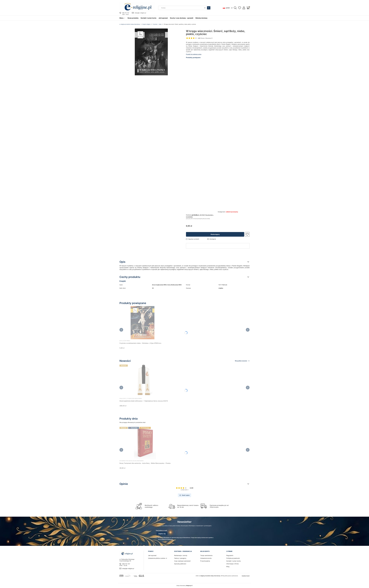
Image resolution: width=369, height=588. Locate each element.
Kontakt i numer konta (233, 561)
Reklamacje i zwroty (181, 555)
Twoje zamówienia (206, 555)
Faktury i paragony (180, 558)
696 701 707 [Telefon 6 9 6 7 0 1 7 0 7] (126, 13)
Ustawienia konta (206, 558)
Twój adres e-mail (161, 530)
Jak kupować (152, 555)
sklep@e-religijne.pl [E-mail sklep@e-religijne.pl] (140, 13)
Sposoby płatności (180, 564)
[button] (209, 8)
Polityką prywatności (167, 539)
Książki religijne (146, 24)
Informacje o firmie (233, 564)
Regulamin (167, 538)
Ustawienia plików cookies (157, 558)
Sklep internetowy (184, 586)
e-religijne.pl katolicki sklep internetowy (130, 24)
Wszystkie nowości (242, 361)
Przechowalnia (205, 561)
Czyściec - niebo (157, 24)
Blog (228, 567)
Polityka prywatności (233, 558)
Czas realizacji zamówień (182, 561)
